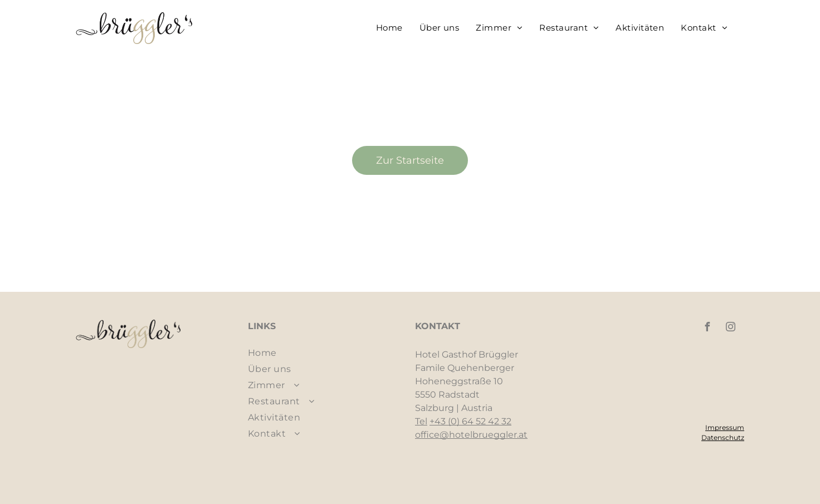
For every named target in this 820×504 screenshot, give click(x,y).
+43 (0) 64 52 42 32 (470, 421)
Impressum (725, 427)
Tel (421, 421)
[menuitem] (389, 28)
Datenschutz (723, 437)
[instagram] (730, 328)
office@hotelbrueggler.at (471, 435)
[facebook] (707, 328)
